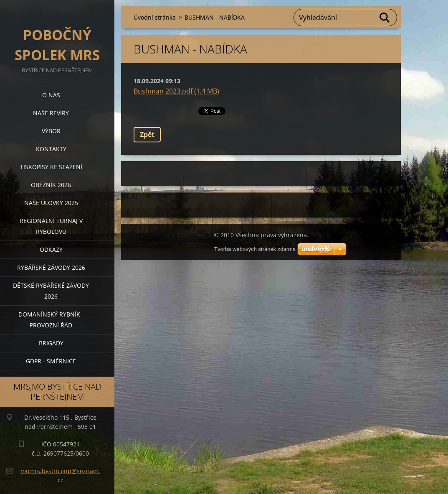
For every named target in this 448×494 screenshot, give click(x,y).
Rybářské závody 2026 (51, 267)
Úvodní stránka (155, 17)
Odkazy (51, 250)
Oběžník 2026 (51, 185)
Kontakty (51, 149)
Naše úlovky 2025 (51, 203)
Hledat (385, 18)
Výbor (51, 131)
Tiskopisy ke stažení (51, 167)
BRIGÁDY (51, 343)
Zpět (147, 134)
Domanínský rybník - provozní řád (51, 320)
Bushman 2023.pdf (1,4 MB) (176, 91)
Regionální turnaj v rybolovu (51, 226)
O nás (51, 95)
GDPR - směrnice (51, 361)
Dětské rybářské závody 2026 (51, 291)
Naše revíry (51, 113)
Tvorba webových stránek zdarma (255, 249)
